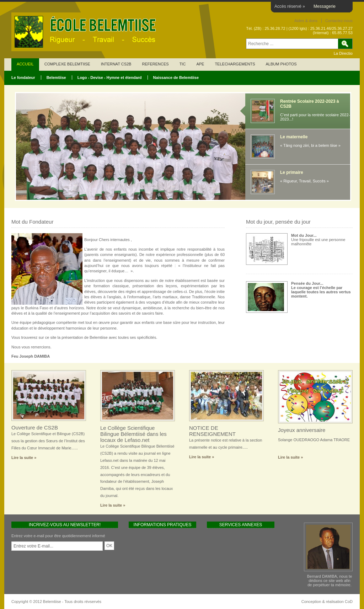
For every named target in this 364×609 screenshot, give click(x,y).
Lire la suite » (24, 458)
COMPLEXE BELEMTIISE (67, 64)
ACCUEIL (25, 64)
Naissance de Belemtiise (176, 78)
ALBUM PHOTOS (281, 64)
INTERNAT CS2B (116, 64)
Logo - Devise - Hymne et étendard (110, 78)
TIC (183, 64)
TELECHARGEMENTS (235, 64)
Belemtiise (56, 78)
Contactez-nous (339, 21)
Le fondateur (23, 78)
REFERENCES (155, 64)
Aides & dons (306, 21)
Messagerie (325, 6)
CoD (349, 602)
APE (200, 64)
